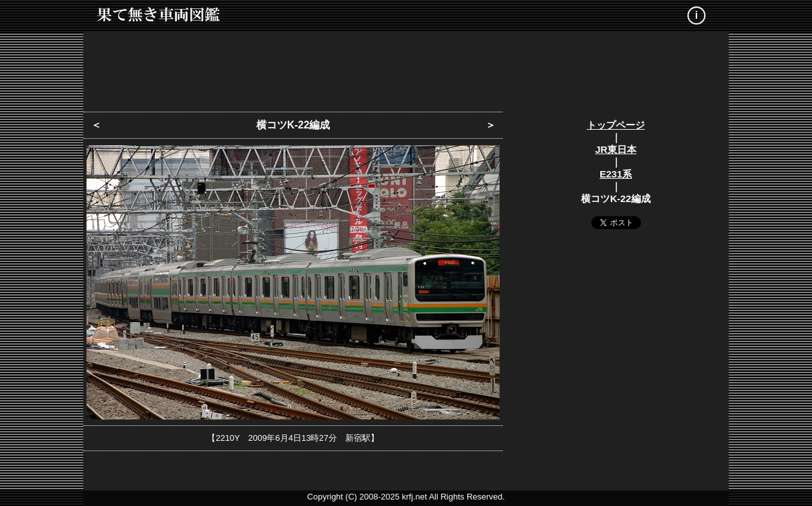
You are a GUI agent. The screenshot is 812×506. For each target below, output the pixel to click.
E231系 (616, 174)
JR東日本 (616, 149)
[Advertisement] (406, 68)
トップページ (616, 125)
